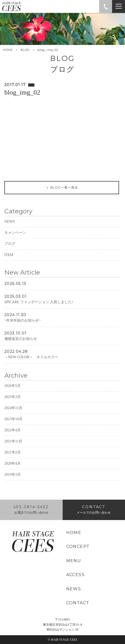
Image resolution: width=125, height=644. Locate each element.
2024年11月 (13, 415)
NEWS (10, 229)
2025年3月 (13, 404)
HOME (8, 50)
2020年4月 (13, 471)
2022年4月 (13, 438)
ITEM (9, 262)
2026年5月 (13, 393)
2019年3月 (13, 482)
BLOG (25, 50)
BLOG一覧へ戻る (62, 189)
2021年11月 (13, 449)
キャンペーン (15, 240)
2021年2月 (13, 460)
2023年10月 (13, 426)
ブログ (10, 251)
